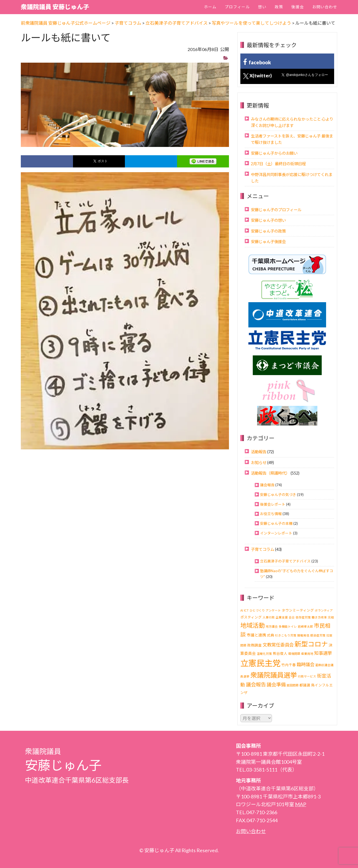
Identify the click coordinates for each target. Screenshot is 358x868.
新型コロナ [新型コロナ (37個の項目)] (311, 644)
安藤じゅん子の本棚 (276, 523)
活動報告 (259, 452)
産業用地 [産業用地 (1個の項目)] (307, 654)
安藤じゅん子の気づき (278, 495)
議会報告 (267, 485)
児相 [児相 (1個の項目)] (331, 617)
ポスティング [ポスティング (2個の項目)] (251, 617)
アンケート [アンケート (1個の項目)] (273, 610)
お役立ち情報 (271, 514)
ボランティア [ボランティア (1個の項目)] (324, 610)
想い (262, 7)
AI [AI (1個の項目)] (242, 610)
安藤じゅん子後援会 (268, 242)
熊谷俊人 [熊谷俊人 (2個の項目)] (280, 654)
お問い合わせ (325, 7)
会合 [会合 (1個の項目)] (292, 617)
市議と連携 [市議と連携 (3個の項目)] (256, 635)
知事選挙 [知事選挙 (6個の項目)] (323, 653)
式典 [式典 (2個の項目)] (271, 635)
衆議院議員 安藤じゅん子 (55, 7)
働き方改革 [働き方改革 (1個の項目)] (319, 617)
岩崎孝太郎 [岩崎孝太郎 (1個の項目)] (305, 626)
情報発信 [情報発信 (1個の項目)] (303, 635)
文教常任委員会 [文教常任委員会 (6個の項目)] (278, 645)
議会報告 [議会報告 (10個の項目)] (256, 684)
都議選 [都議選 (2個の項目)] (305, 685)
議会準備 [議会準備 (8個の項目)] (276, 685)
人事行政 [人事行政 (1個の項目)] (269, 617)
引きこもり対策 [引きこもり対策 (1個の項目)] (286, 635)
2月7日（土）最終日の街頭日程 (278, 164)
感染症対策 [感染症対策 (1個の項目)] (318, 635)
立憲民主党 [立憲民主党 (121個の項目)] (260, 663)
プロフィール (237, 7)
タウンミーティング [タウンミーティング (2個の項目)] (298, 610)
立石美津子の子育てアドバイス (285, 561)
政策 (279, 7)
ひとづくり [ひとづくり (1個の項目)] (257, 610)
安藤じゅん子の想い (268, 220)
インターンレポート (276, 533)
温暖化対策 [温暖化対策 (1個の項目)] (264, 654)
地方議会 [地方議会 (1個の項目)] (272, 626)
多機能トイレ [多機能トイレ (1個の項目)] (288, 626)
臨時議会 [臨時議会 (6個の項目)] (306, 664)
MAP (301, 804)
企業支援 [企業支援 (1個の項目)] (282, 617)
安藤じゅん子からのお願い (274, 153)
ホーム (210, 7)
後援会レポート (273, 504)
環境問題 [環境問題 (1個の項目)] (294, 654)
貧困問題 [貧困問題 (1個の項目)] (293, 685)
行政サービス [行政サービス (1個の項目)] (307, 676)
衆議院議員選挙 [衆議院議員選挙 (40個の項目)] (274, 675)
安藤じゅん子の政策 (268, 231)
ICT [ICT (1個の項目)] (246, 610)
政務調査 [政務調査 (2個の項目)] (254, 645)
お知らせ (259, 463)
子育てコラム (263, 549)
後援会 (298, 7)
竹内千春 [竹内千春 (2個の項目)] (289, 665)
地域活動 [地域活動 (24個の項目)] (253, 625)
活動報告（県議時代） (270, 473)
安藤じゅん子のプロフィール (276, 210)
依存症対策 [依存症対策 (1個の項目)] (303, 617)
